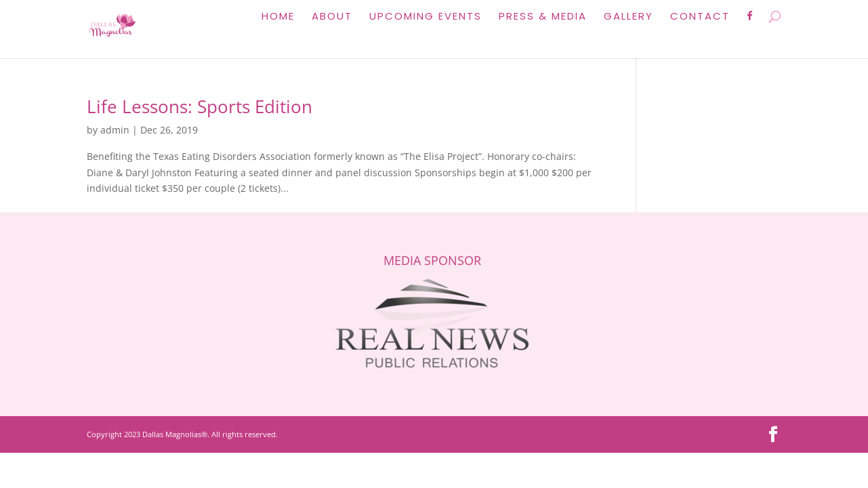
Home (278, 17)
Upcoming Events (426, 17)
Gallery (628, 17)
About (332, 17)
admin (115, 130)
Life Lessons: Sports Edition (200, 106)
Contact (700, 17)
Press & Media (543, 17)
